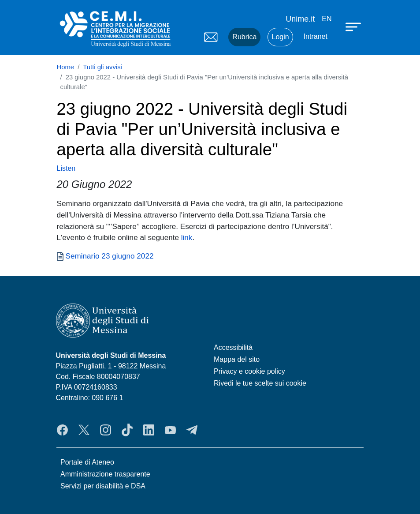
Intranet (316, 36)
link (187, 237)
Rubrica (244, 37)
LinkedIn (149, 430)
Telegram (192, 430)
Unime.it (300, 19)
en (327, 19)
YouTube (170, 430)
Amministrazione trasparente (105, 474)
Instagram (106, 430)
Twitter (84, 430)
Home (66, 67)
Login (280, 37)
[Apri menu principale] (354, 26)
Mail (211, 37)
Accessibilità (233, 347)
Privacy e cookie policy (249, 371)
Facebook (62, 430)
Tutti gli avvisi (102, 67)
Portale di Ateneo (87, 462)
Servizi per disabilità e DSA (103, 486)
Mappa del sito (237, 359)
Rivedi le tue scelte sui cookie (260, 383)
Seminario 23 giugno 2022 (110, 256)
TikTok (127, 430)
